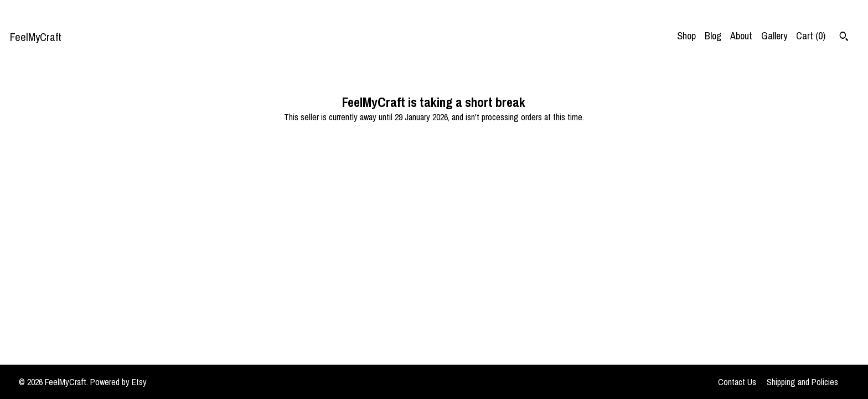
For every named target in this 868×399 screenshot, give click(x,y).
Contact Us (737, 382)
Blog (713, 36)
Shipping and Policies (802, 382)
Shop (686, 36)
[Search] (844, 38)
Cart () (811, 36)
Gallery (774, 36)
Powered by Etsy (118, 382)
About (741, 36)
